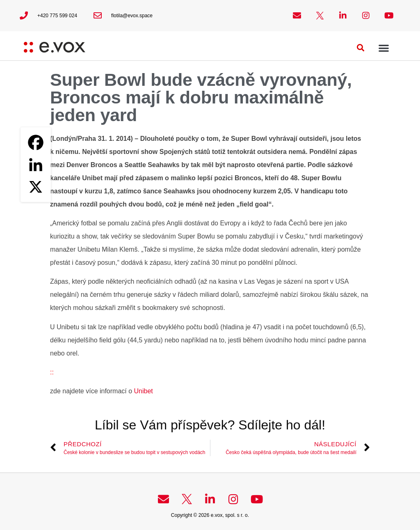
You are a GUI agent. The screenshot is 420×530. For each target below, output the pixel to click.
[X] (36, 187)
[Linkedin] (36, 165)
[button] (361, 48)
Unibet (143, 391)
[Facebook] (36, 142)
